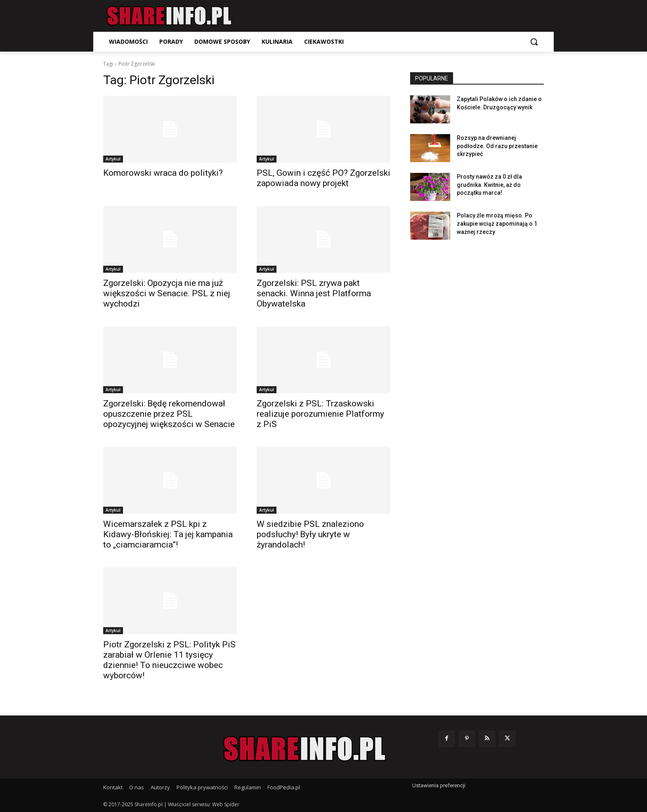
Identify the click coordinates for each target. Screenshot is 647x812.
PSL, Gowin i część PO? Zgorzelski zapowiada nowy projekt (323, 178)
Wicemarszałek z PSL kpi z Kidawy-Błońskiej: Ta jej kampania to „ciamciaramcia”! (168, 534)
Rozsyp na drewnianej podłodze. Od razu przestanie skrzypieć (497, 146)
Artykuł (113, 159)
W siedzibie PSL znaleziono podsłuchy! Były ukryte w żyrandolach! (310, 534)
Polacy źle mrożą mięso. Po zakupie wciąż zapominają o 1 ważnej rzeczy (497, 223)
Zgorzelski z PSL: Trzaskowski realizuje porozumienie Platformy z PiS (320, 414)
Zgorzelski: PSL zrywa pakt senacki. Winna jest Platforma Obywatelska (314, 293)
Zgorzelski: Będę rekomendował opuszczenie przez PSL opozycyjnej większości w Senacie (169, 414)
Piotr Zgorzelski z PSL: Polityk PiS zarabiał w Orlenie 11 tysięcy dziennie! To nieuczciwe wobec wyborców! (169, 660)
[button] (534, 42)
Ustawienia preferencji (439, 785)
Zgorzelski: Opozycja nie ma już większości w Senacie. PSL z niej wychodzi (167, 293)
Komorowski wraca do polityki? (163, 173)
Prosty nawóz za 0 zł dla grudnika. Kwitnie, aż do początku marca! (489, 185)
